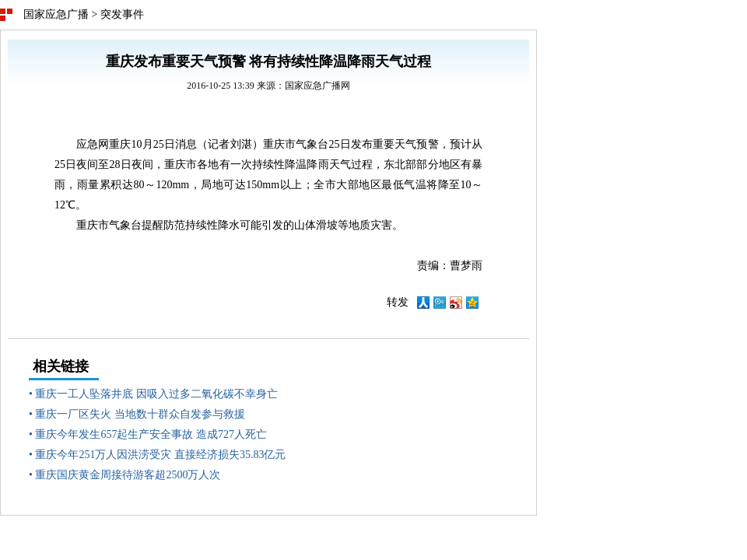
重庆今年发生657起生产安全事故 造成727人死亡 (151, 434)
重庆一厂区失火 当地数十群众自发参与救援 (140, 414)
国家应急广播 (56, 14)
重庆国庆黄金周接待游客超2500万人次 (128, 475)
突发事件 (122, 14)
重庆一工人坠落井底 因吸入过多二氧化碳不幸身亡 (156, 394)
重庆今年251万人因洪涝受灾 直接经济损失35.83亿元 (160, 455)
